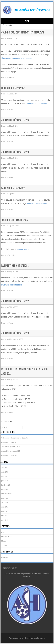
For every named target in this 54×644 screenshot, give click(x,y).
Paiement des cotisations (37, 104)
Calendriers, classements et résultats (23, 32)
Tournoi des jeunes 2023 (15, 220)
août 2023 (5, 476)
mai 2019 (5, 516)
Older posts (6, 25)
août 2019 (5, 507)
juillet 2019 (5, 511)
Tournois (11, 255)
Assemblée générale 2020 (15, 333)
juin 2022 (5, 489)
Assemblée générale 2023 (15, 152)
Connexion (5, 558)
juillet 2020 (5, 498)
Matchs (11, 78)
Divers (11, 110)
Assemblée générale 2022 (15, 301)
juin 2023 (5, 481)
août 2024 (5, 472)
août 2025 (5, 468)
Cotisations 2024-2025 (13, 88)
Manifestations (6, 537)
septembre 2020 (7, 494)
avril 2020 (5, 503)
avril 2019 (5, 520)
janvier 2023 (6, 485)
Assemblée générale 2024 (15, 120)
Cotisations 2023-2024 (13, 188)
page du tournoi (23, 249)
